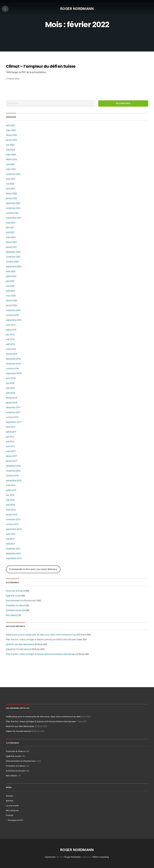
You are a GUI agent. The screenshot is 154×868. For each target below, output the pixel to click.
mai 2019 (10, 339)
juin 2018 (10, 383)
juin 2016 (10, 495)
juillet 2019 (11, 330)
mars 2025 (11, 130)
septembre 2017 (14, 422)
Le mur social (12, 806)
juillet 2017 (11, 432)
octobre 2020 (12, 262)
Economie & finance (15, 591)
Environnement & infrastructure (21, 601)
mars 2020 (11, 296)
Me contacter (12, 810)
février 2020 (11, 301)
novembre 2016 (13, 471)
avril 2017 (10, 446)
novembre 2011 (13, 549)
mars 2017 (11, 451)
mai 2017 (10, 442)
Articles (10, 801)
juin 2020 (10, 281)
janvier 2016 (12, 515)
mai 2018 (10, 388)
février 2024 (11, 159)
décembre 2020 (13, 252)
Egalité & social (13, 596)
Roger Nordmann (77, 9)
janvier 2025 (12, 140)
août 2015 (11, 534)
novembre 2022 (13, 174)
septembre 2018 (14, 373)
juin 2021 (10, 228)
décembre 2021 (13, 203)
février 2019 (11, 354)
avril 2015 (10, 544)
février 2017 (11, 456)
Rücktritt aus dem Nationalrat (20, 644)
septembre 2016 (14, 480)
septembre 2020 (14, 266)
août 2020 (11, 271)
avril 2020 (10, 291)
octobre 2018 (12, 369)
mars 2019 (11, 349)
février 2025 (11, 135)
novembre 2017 (13, 412)
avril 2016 (10, 505)
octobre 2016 (12, 476)
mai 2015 (10, 539)
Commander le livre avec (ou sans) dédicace (33, 569)
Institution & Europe (16, 610)
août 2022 (11, 179)
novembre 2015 (13, 519)
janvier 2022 (12, 198)
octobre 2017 (12, 417)
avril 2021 (10, 232)
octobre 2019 (12, 315)
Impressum (50, 857)
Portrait (10, 815)
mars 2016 (11, 510)
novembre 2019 (13, 310)
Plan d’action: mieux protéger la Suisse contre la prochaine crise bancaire (41, 640)
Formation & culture (15, 605)
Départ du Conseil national (19, 649)
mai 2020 (10, 286)
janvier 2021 (12, 247)
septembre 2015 (14, 529)
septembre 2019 (14, 320)
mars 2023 (11, 169)
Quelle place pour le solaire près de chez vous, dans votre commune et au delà (43, 635)
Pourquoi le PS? (16, 820)
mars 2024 (11, 155)
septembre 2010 (14, 558)
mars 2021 (11, 237)
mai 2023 (10, 164)
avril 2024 (10, 150)
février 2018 (11, 398)
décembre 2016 (13, 466)
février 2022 (11, 193)
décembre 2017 (13, 407)
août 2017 (11, 427)
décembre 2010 (13, 553)
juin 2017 (10, 437)
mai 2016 (10, 500)
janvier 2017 (12, 461)
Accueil (10, 796)
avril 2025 (10, 125)
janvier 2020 (12, 305)
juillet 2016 (11, 490)
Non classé (11, 615)
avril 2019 (10, 344)
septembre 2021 (14, 218)
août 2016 (11, 485)
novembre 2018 (13, 364)
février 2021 (11, 242)
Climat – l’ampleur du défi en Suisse (41, 66)
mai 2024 (10, 145)
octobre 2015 (12, 524)
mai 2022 (10, 184)
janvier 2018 (12, 403)
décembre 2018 (13, 359)
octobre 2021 (12, 213)
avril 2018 (10, 393)
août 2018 (11, 378)
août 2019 (11, 325)
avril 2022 (10, 189)
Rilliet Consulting (101, 857)
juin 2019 (10, 335)
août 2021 (11, 223)
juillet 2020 (11, 276)
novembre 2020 (13, 257)
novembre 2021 (13, 208)
